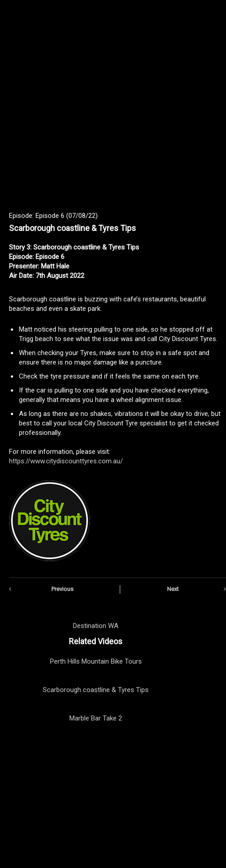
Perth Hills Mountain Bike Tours (96, 661)
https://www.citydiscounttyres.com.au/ (66, 461)
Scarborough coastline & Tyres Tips (96, 690)
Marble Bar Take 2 (96, 718)
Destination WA (96, 626)
